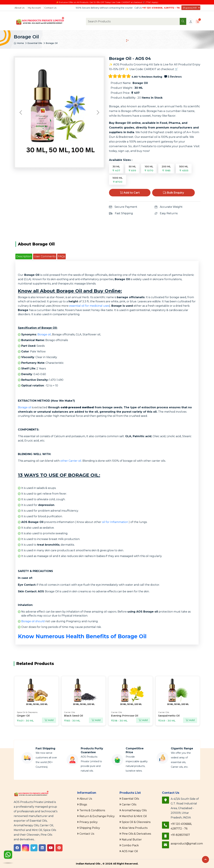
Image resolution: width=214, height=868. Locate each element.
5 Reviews (173, 77)
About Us (19, 8)
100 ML (149, 169)
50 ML (132, 169)
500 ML (184, 169)
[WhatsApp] (8, 855)
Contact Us (50, 8)
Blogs (83, 805)
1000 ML (118, 180)
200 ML (166, 169)
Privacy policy (89, 822)
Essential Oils (35, 43)
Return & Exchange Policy (97, 816)
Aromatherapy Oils (134, 810)
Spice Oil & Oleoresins (136, 822)
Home (19, 43)
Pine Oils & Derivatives (136, 834)
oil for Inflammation (115, 522)
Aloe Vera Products (135, 828)
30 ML (116, 169)
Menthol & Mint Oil (134, 816)
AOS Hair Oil (130, 851)
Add (49, 720)
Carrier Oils (129, 805)
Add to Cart (130, 193)
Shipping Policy (90, 828)
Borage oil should (33, 621)
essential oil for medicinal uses (89, 306)
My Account (34, 8)
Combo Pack (130, 845)
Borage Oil (52, 43)
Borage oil (44, 334)
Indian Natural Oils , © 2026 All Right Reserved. (107, 864)
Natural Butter (132, 840)
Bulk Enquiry (173, 193)
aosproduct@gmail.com (187, 844)
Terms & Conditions (92, 810)
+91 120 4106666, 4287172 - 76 (161, 8)
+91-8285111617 (180, 835)
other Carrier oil (71, 461)
